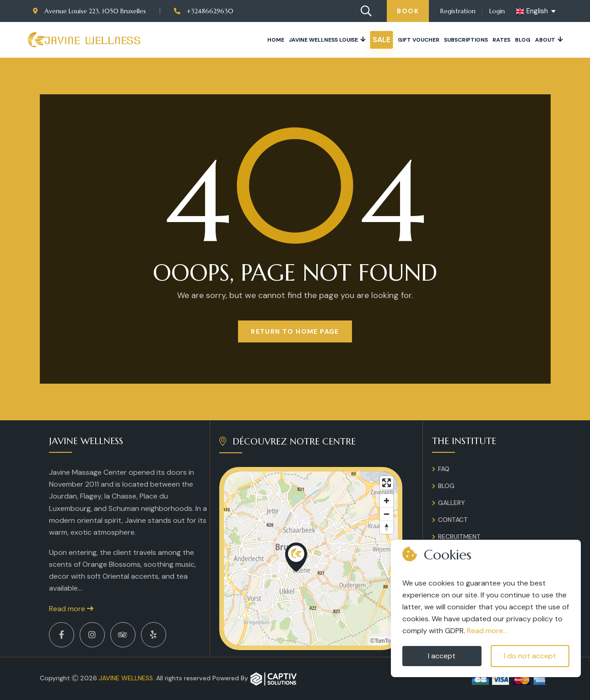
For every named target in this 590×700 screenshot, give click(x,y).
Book (408, 11)
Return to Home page (295, 331)
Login (497, 11)
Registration (458, 11)
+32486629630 (204, 11)
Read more (71, 609)
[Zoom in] (387, 501)
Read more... (487, 631)
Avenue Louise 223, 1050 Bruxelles (89, 11)
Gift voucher (419, 40)
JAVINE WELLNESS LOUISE (323, 40)
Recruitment (459, 537)
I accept (442, 656)
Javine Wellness (126, 678)
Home (276, 40)
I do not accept (530, 656)
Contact (453, 520)
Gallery (452, 503)
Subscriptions (466, 40)
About (545, 40)
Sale (382, 40)
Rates (501, 40)
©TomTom (383, 641)
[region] (311, 559)
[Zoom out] (387, 514)
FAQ (444, 469)
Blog (523, 40)
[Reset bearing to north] (387, 527)
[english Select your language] (537, 11)
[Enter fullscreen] (387, 483)
